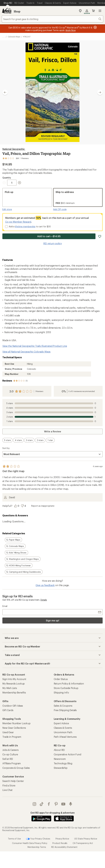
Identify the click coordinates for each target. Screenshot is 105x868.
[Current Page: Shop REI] (8, 3)
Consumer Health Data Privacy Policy (30, 843)
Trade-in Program (12, 737)
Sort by (6, 448)
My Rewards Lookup (14, 684)
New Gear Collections (14, 728)
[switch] (7, 440)
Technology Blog (63, 763)
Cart (93, 11)
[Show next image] (100, 92)
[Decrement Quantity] (5, 183)
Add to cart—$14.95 (49, 236)
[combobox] (52, 19)
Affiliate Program (12, 763)
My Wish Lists (10, 688)
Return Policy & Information (69, 684)
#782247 (27, 37)
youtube (63, 804)
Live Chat (7, 790)
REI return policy (53, 243)
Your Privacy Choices (38, 839)
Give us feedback (45, 585)
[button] (52, 92)
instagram (34, 804)
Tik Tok (42, 804)
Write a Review (53, 431)
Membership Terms (37, 847)
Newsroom (60, 759)
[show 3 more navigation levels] (3, 37)
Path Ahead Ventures (65, 737)
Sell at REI (8, 759)
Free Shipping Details (65, 710)
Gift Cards (8, 710)
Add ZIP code (60, 209)
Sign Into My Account (14, 679)
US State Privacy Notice (86, 839)
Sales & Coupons (63, 706)
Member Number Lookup (16, 723)
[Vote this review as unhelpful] (24, 506)
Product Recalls (60, 843)
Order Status (61, 679)
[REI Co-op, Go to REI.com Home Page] (7, 11)
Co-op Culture (10, 754)
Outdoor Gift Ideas (13, 706)
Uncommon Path (63, 732)
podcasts (71, 804)
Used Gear (8, 732)
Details (44, 600)
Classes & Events (63, 728)
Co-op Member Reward (18, 222)
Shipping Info (61, 692)
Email (5, 606)
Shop (17, 11)
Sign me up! (52, 620)
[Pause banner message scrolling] (95, 27)
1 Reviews (39, 391)
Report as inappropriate (43, 506)
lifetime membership (25, 226)
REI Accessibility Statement (64, 847)
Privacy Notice (62, 839)
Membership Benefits (14, 692)
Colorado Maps (14, 37)
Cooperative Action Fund (67, 754)
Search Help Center (13, 781)
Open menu (100, 11)
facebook (49, 804)
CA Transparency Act (83, 843)
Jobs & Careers (10, 750)
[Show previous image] (5, 92)
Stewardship (61, 768)
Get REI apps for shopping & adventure (52, 813)
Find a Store (9, 785)
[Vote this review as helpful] (18, 506)
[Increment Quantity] (20, 183)
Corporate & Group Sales (16, 768)
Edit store (7, 209)
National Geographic (14, 149)
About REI (59, 750)
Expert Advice (61, 723)
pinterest (56, 804)
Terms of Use (14, 839)
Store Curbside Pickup (66, 688)
